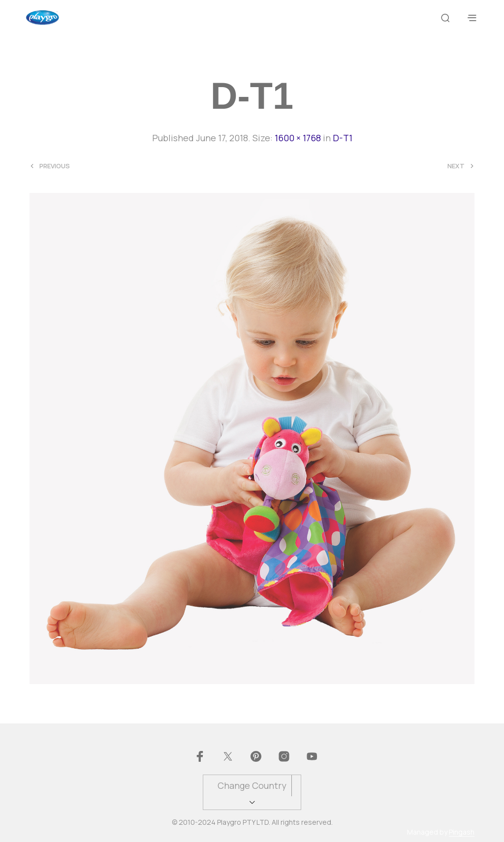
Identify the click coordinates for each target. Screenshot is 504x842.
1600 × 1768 (298, 138)
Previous (55, 166)
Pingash (462, 832)
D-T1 (343, 138)
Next (456, 166)
